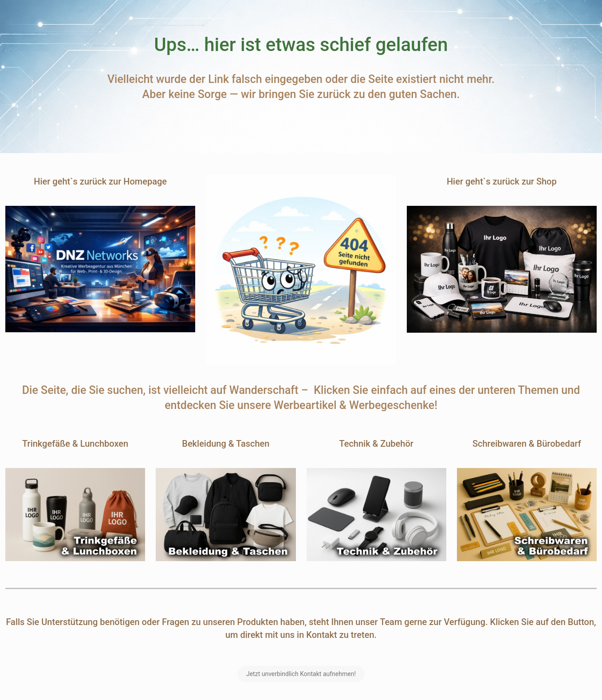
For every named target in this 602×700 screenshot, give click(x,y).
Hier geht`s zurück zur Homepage (100, 181)
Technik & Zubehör (376, 444)
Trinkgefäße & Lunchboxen (75, 444)
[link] (100, 269)
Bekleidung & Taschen (226, 444)
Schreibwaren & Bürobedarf (527, 444)
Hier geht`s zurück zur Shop (502, 181)
